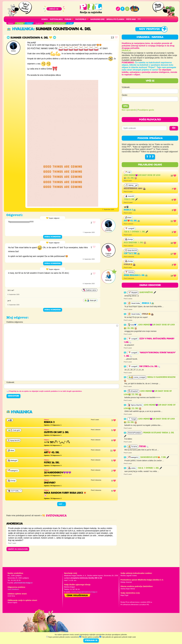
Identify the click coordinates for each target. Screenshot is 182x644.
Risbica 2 (130, 210)
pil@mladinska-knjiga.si (23, 583)
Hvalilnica (20, 29)
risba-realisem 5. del (136, 275)
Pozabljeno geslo (146, 110)
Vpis (125, 106)
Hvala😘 (130, 265)
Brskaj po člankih (115, 19)
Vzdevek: (126, 87)
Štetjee (144, 447)
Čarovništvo (148, 293)
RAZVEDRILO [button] (81, 19)
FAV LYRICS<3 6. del (150, 367)
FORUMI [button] (68, 19)
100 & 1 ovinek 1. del (136, 232)
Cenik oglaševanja (77, 596)
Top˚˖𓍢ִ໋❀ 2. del (132, 254)
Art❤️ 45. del (132, 221)
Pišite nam (131, 19)
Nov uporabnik (129, 110)
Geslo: (125, 95)
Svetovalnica (56, 19)
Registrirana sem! (135, 189)
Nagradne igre (97, 19)
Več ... (62, 504)
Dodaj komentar (53, 237)
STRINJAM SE (91, 641)
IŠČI (174, 128)
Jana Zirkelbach (13, 589)
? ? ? (150, 157)
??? (139, 19)
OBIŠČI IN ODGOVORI (18, 549)
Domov (45, 19)
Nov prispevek (150, 29)
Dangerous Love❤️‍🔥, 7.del (155, 457)
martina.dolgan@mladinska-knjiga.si (84, 592)
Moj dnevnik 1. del (135, 243)
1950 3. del (131, 200)
